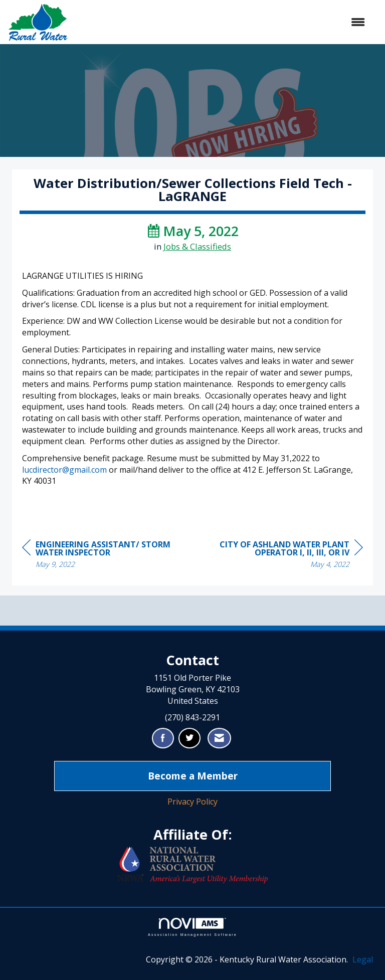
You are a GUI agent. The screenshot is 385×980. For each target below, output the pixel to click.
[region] (288, 556)
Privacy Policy (192, 802)
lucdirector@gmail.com (64, 470)
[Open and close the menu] (222, 22)
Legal (363, 959)
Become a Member (193, 776)
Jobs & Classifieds (197, 246)
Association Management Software (192, 927)
